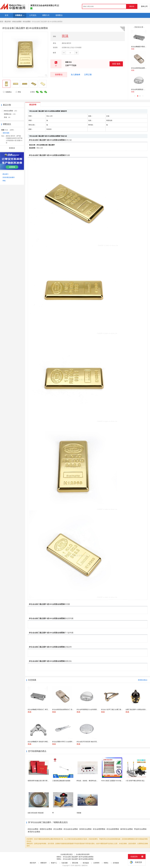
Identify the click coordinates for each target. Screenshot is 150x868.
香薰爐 (79, 813)
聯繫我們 (43, 863)
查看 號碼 (116, 64)
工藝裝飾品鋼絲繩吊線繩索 (61, 781)
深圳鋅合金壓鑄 (85, 829)
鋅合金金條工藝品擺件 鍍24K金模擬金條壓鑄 (78, 857)
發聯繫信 (59, 75)
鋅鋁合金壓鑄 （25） (11, 111)
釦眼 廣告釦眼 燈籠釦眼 (36, 813)
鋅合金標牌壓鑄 (99, 829)
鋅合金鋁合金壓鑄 (71, 829)
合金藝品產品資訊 (67, 854)
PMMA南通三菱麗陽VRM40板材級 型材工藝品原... (118, 781)
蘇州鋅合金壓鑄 (127, 829)
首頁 (2, 22)
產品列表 (8, 22)
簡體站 (106, 863)
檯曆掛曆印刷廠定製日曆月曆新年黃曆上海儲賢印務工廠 (47, 781)
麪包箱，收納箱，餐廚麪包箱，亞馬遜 (89, 781)
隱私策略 (75, 863)
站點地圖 (65, 863)
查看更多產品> (143, 680)
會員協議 (86, 863)
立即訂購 (88, 75)
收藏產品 (7, 92)
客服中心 (54, 863)
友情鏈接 (116, 863)
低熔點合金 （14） (10, 114)
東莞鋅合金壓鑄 (34, 832)
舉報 (18, 92)
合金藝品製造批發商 (83, 854)
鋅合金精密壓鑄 (113, 829)
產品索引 (6, 174)
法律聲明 (96, 863)
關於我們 (33, 863)
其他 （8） (7, 117)
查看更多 (12, 148)
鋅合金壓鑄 (27, 22)
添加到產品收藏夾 (9, 177)
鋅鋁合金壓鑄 (17, 22)
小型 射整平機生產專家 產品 (135, 781)
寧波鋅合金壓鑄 (140, 829)
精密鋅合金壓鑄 (46, 829)
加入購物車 (76, 75)
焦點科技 (78, 865)
